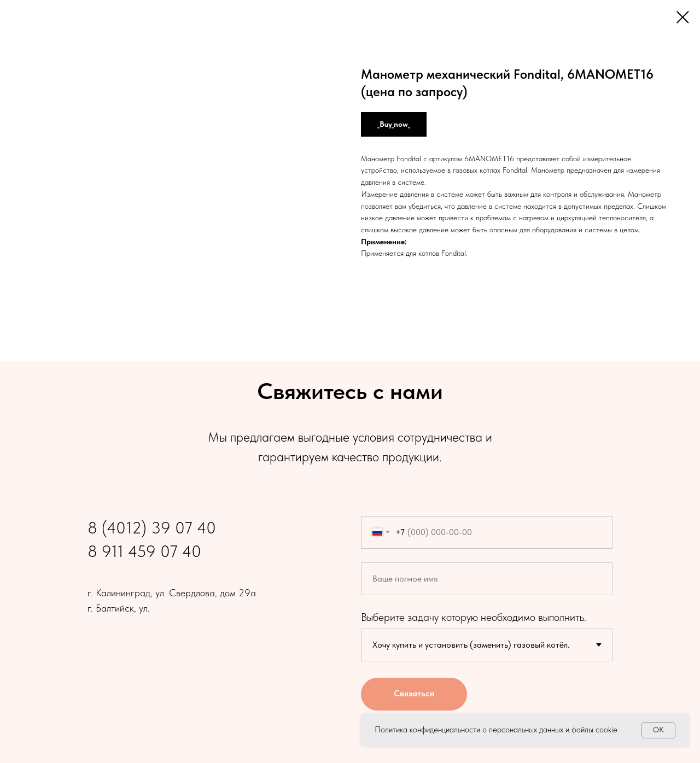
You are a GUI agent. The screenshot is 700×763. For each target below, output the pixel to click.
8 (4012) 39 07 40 (152, 527)
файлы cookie (594, 730)
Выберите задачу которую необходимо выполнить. (474, 617)
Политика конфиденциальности (427, 730)
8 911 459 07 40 (144, 551)
